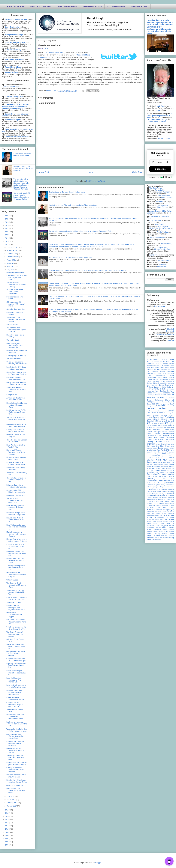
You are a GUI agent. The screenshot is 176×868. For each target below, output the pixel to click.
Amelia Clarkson (163, 232)
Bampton (150, 369)
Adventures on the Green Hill (162, 362)
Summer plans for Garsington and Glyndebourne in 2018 (15, 608)
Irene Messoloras (164, 196)
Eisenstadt (150, 421)
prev (172, 487)
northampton (170, 468)
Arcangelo (150, 366)
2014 (7, 816)
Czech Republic (169, 413)
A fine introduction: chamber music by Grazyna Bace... (17, 277)
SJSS (155, 503)
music (167, 458)
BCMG (149, 375)
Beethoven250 (160, 375)
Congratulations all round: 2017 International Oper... (17, 660)
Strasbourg (158, 512)
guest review (169, 439)
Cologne (150, 406)
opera (172, 472)
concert (171, 406)
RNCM (171, 494)
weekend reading (152, 531)
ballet (153, 368)
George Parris (163, 226)
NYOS (149, 472)
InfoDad (171, 341)
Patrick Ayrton (162, 247)
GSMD (149, 439)
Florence (161, 430)
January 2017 (12, 806)
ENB (160, 421)
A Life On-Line (153, 360)
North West (161, 468)
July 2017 (11, 263)
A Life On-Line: (164, 360)
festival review (157, 428)
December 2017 (13, 247)
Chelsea (150, 400)
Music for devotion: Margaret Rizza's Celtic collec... (16, 790)
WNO (167, 538)
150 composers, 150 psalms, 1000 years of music (15, 304)
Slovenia (161, 503)
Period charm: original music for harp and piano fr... (16, 673)
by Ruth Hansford (159, 391)
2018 (7, 241)
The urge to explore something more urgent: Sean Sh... (16, 330)
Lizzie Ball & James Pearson (160, 228)
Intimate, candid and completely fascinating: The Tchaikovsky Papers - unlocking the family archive (88, 270)
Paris (160, 483)
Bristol (162, 379)
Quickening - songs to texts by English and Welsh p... (17, 373)
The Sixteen (169, 519)
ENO (149, 423)
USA (167, 525)
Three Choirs (152, 523)
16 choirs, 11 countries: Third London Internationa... (15, 292)
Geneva (164, 432)
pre (168, 487)
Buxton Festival (165, 385)
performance (169, 483)
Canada (158, 395)
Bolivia (160, 377)
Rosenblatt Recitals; (154, 496)
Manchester (156, 456)
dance (149, 415)
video (165, 527)
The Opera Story (158, 519)
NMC (159, 466)
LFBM (168, 450)
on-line (157, 472)
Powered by (160, 177)
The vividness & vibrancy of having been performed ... (16, 419)
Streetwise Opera (168, 512)
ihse (172, 442)
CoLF (172, 404)
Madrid (149, 456)
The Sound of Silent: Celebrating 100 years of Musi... (16, 585)
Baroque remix (12, 395)
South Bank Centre (165, 507)
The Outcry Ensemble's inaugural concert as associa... (15, 634)
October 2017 (12, 254)
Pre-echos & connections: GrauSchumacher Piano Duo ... (16, 622)
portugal (156, 487)
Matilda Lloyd (162, 266)
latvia (172, 446)
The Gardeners (159, 518)
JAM (148, 446)
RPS (164, 496)
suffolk (164, 514)
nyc (168, 470)
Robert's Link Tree (16, 6)
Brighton (156, 379)
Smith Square (169, 504)
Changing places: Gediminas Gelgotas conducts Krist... (15, 704)
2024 (7, 222)
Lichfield (150, 452)
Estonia (162, 423)
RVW (172, 496)
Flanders (155, 430)
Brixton (155, 383)
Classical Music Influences (157, 121)
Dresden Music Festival (162, 417)
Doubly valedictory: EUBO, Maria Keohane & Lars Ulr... (16, 412)
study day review (154, 514)
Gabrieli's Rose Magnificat (16, 309)
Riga (163, 494)
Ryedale (150, 498)
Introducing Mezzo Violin (15, 272)
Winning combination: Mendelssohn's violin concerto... (15, 770)
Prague (162, 487)
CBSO (169, 395)
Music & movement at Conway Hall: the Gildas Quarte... (16, 534)
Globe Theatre (153, 434)
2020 (7, 235)
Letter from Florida (159, 450)
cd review (158, 397)
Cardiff (164, 395)
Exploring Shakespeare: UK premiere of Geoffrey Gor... (16, 666)
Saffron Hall (157, 498)
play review (170, 485)
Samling (156, 500)
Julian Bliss (162, 264)
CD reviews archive (116, 6)
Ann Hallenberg (166, 243)
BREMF (150, 379)
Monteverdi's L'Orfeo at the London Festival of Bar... (16, 425)
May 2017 (11, 270)
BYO (155, 393)
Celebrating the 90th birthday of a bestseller (16, 491)
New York (157, 464)
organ (168, 479)
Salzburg (150, 500)
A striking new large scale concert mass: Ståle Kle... (16, 568)
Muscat (163, 458)
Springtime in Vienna (14, 602)
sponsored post (161, 510)
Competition (161, 406)
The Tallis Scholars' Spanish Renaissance (17, 441)
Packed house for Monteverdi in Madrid (15, 698)
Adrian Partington (164, 192)
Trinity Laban (165, 523)
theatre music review (154, 521)
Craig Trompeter (155, 221)
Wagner (171, 527)
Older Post (137, 172)
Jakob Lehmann (163, 261)
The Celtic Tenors (156, 188)
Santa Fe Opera (165, 500)
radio (164, 490)
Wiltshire (171, 536)
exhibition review (156, 425)
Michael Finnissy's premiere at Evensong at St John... (17, 540)
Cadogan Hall (168, 393)
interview (151, 444)
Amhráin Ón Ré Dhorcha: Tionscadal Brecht (16, 399)
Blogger (98, 863)
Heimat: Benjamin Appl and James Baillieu (16, 458)
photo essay (161, 485)
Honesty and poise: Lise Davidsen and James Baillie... (15, 561)
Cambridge (151, 395)
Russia (168, 496)
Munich (172, 456)
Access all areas (12, 325)
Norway (163, 470)
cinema (156, 402)
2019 (7, 238)
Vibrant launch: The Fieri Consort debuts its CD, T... (16, 592)
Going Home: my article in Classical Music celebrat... (16, 653)
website (171, 530)
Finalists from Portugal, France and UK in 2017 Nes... (16, 520)
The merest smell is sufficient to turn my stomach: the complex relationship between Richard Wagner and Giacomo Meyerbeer (21, 184)
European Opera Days (55, 52)
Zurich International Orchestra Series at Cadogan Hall (14, 345)
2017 (7, 244)
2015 (7, 813)
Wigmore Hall (153, 535)
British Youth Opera (154, 381)
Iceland (167, 442)
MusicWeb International (165, 335)
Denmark (164, 415)
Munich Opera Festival (154, 458)
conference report (153, 411)
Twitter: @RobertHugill (67, 6)
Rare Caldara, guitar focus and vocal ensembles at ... (16, 527)
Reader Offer (151, 492)
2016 (7, 810)
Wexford (150, 533)
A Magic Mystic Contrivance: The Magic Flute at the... (17, 598)
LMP (166, 452)
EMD (156, 421)
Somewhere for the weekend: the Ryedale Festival (16, 319)
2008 (7, 835)
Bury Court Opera (153, 385)
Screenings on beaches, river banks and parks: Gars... (15, 758)
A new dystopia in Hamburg (16, 356)
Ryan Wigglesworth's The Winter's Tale (16, 446)
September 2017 (13, 257)
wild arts (164, 536)
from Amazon (159, 306)
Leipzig (149, 450)
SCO (172, 500)
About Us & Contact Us (40, 6)
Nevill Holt (170, 462)
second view (169, 501)
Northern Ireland (153, 470)
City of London (163, 402)
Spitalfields (151, 510)
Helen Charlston (167, 198)
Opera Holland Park (154, 474)
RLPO (167, 494)
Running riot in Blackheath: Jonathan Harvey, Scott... (17, 781)
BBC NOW (162, 373)
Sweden (171, 514)
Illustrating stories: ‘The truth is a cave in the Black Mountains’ (73, 205)
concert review (156, 408)
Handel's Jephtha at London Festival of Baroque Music (17, 405)
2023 (7, 225)
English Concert (168, 421)
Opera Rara (163, 476)
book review (169, 377)
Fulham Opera (169, 430)
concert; (171, 409)
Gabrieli (149, 432)
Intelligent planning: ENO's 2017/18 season (16, 776)
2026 (7, 216)
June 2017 (11, 266)
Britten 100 (165, 381)
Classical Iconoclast (170, 330)
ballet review (160, 368)
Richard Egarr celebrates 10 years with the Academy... (17, 764)
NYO (172, 470)
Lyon (172, 454)
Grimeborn (170, 437)
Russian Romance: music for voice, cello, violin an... (16, 546)
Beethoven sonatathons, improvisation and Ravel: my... (16, 553)
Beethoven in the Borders (16, 495)
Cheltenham (159, 400)
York (153, 540)
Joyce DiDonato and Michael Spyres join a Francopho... (15, 736)
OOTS (167, 472)
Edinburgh (156, 419)
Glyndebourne (169, 434)
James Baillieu (160, 190)
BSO (166, 383)
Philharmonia (151, 485)
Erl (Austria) (155, 423)
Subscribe (160, 169)
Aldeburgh (151, 364)
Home (91, 172)
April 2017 (11, 796)
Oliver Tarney (162, 207)
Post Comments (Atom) (95, 181)
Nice (155, 466)
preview (151, 489)
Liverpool (160, 452)
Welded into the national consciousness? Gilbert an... (16, 646)
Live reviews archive (92, 6)
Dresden (150, 417)
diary (172, 415)
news (46, 48)
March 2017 (11, 800)
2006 (7, 842)
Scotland (150, 501)
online (162, 472)
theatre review (168, 521)
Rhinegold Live (156, 494)
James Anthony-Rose (157, 238)
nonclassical (164, 466)
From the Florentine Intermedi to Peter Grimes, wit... (14, 680)
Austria (167, 366)
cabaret (160, 393)
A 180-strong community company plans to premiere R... (15, 743)
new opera (150, 464)
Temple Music (165, 515)
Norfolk (171, 466)
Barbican (157, 369)
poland (149, 487)
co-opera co (165, 404)
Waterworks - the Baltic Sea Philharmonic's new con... (17, 730)
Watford (165, 530)
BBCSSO (171, 373)
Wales (149, 529)
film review (167, 428)
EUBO (172, 423)
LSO (168, 454)
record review (162, 492)
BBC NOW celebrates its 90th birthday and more (16, 378)
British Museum (169, 379)
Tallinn (157, 515)
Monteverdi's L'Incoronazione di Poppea (14, 615)
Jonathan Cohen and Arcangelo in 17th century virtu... (14, 692)
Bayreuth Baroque (159, 371)
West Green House (166, 531)
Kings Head (155, 446)
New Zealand (164, 464)
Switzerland (151, 515)
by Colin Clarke (165, 387)
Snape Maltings (153, 505)
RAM (168, 490)
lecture (155, 448)
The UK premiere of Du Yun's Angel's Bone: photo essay (71, 257)
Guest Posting (158, 439)
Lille (155, 452)
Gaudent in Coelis (13, 340)
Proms (159, 490)
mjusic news (165, 456)
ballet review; (170, 368)
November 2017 (13, 250)
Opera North (152, 476)
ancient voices (168, 364)
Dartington (156, 415)
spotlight (170, 509)
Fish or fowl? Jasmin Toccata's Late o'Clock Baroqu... (16, 452)
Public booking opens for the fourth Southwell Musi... (15, 508)
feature (165, 425)
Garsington (157, 432)
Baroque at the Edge (167, 370)
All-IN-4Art (159, 364)
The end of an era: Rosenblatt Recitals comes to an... (14, 501)
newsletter (150, 466)
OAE (153, 472)
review (149, 494)
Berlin (172, 375)
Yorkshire (158, 540)
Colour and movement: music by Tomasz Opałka (17, 363)
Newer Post (43, 172)
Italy (169, 444)
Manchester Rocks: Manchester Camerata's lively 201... (16, 575)
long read (158, 454)
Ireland (158, 444)
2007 (7, 839)
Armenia (157, 366)
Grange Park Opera (156, 437)
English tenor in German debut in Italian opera (67, 192)
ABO (149, 362)
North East (151, 468)
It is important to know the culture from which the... (16, 431)
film (162, 428)
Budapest (171, 383)
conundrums (163, 411)
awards (172, 366)
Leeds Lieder (169, 448)
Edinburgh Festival (167, 419)
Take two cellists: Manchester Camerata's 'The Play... (16, 285)
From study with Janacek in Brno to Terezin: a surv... (16, 686)
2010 (7, 829)
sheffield (150, 503)
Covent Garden (157, 413)
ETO (167, 423)
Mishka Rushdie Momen (163, 249)
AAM (172, 360)
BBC (156, 373)
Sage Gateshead (168, 498)
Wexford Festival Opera (164, 533)
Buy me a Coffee (164, 138)
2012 (7, 823)
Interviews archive (139, 6)
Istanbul (164, 444)
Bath (148, 371)
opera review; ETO (160, 479)
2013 (7, 819)
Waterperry (157, 529)
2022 (7, 228)
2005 (7, 845)
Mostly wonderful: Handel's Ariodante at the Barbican (17, 383)
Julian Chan (159, 224)
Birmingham (151, 377)
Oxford (149, 481)
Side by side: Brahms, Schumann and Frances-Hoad (16, 390)
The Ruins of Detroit (14, 359)
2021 (7, 232)
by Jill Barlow (162, 389)
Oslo (172, 479)
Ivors (172, 444)
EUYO (149, 425)
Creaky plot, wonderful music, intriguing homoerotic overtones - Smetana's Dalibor (81, 231)
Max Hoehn (160, 201)
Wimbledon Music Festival (156, 538)
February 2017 (12, 803)
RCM (172, 490)
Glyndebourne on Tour (154, 436)
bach (148, 368)
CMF (158, 404)
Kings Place (165, 446)
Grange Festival (168, 436)
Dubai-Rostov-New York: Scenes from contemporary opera (15, 717)
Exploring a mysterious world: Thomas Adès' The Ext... (17, 724)
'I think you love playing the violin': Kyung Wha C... (16, 628)
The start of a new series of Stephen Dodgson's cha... (16, 480)
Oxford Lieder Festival (161, 481)
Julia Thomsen (162, 205)
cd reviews (170, 398)
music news (162, 460)
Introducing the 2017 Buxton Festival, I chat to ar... (17, 368)
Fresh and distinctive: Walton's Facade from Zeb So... (15, 750)
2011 (7, 826)
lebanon (149, 448)
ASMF (162, 366)
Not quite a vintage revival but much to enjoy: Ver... (16, 514)
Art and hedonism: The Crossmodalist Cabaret (16, 463)
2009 (7, 832)
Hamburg (150, 442)
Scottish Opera (159, 501)
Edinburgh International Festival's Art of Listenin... (17, 486)
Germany (171, 432)
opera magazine (168, 474)
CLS (154, 404)
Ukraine (162, 525)
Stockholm (150, 512)
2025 (7, 219)
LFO (172, 450)
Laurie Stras (154, 255)
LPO (164, 454)
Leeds (161, 448)
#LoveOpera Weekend (15, 785)
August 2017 (12, 260)
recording (171, 492)
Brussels (161, 383)
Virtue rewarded (12, 580)
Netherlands (162, 462)
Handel (159, 442)
